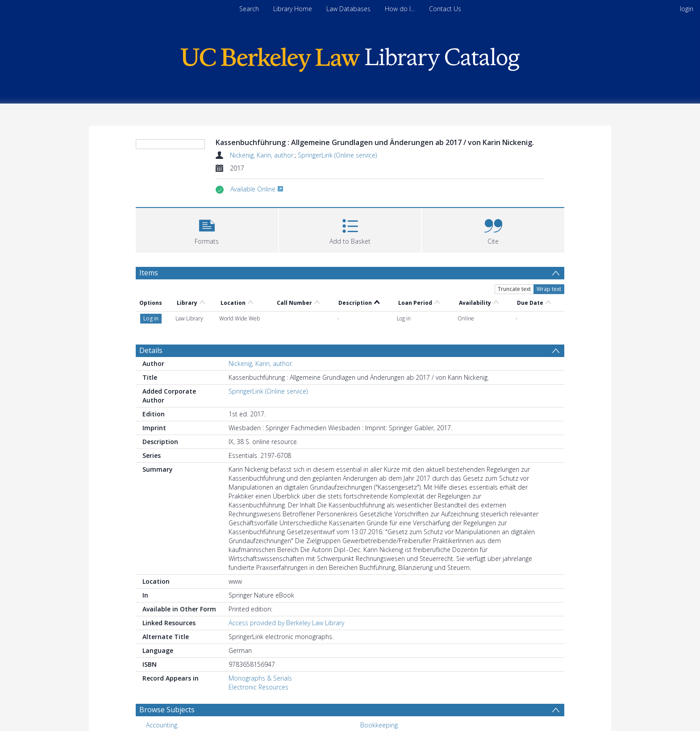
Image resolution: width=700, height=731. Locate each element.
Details (151, 319)
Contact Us (445, 9)
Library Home (293, 9)
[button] (207, 229)
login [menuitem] (687, 9)
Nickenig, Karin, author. (262, 155)
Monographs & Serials (260, 646)
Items (149, 273)
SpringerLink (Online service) (337, 155)
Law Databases (348, 9)
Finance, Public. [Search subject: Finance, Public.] (168, 707)
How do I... (400, 9)
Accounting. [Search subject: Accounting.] (162, 693)
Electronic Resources (258, 655)
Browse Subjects (167, 678)
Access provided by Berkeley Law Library (286, 591)
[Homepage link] (350, 57)
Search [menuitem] (249, 9)
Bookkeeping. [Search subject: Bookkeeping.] (380, 693)
